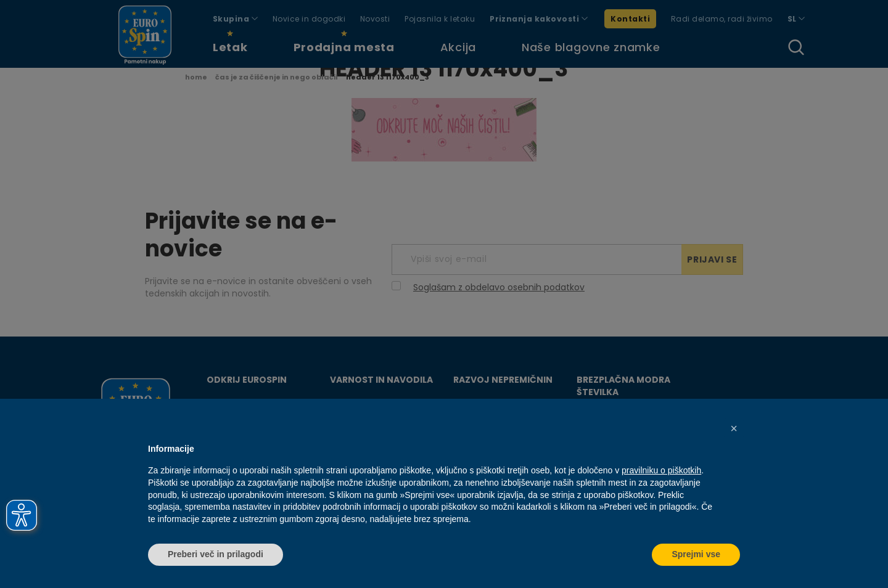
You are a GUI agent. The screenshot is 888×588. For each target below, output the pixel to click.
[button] (734, 428)
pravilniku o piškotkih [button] (661, 470)
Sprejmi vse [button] (696, 554)
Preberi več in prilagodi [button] (216, 554)
